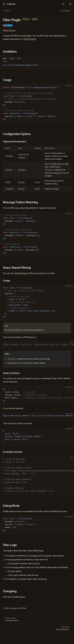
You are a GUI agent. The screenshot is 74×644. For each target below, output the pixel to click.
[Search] (63, 4)
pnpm (12, 58)
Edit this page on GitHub (15, 608)
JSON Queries (30, 39)
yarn (19, 58)
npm (5, 58)
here (23, 597)
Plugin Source (9, 30)
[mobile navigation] (70, 4)
